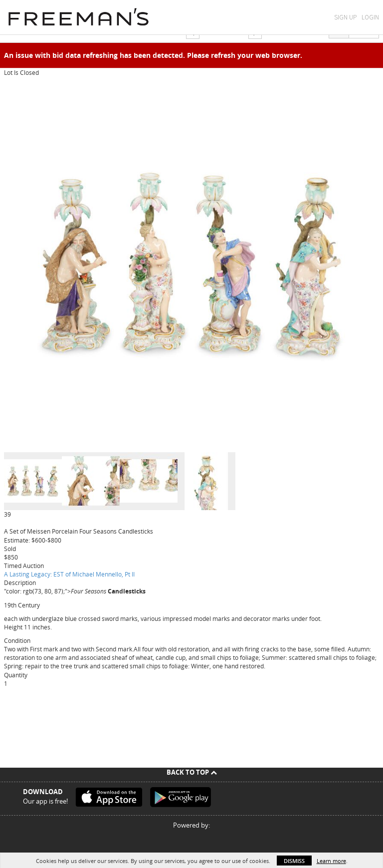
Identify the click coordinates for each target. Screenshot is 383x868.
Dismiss (294, 861)
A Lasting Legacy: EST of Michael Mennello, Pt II (69, 574)
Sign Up (345, 17)
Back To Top (192, 772)
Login (370, 17)
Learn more (331, 861)
